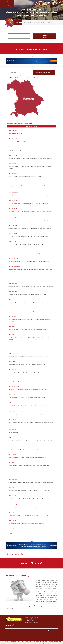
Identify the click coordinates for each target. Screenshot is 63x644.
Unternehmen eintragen (39, 22)
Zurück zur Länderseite (15, 554)
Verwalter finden (45, 36)
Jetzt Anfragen (27, 22)
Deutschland (11, 40)
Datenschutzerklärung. (39, 643)
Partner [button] (50, 22)
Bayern (18, 40)
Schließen (48, 643)
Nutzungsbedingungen (47, 630)
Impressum (55, 630)
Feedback (32, 630)
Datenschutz (38, 630)
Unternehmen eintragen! (32, 126)
